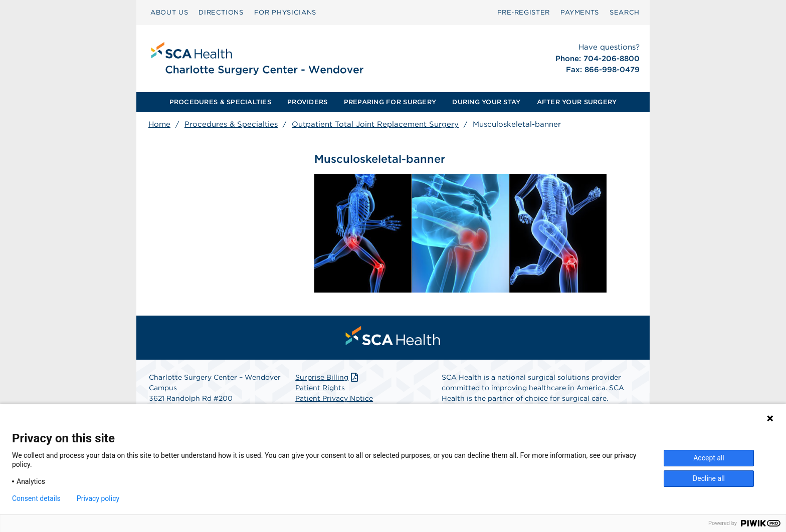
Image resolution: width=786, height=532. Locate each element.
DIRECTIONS (221, 12)
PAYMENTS (580, 12)
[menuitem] (169, 13)
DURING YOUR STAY (486, 102)
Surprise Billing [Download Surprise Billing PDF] (328, 377)
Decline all (709, 478)
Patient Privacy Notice (334, 398)
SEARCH (625, 12)
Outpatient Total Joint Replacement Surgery (375, 124)
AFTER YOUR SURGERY (577, 102)
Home (159, 124)
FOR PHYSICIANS (285, 12)
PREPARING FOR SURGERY (390, 102)
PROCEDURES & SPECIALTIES (220, 102)
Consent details (36, 498)
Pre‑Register (524, 12)
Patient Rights (320, 388)
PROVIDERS (307, 102)
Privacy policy (98, 498)
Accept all (709, 458)
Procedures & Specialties (231, 124)
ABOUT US (169, 12)
